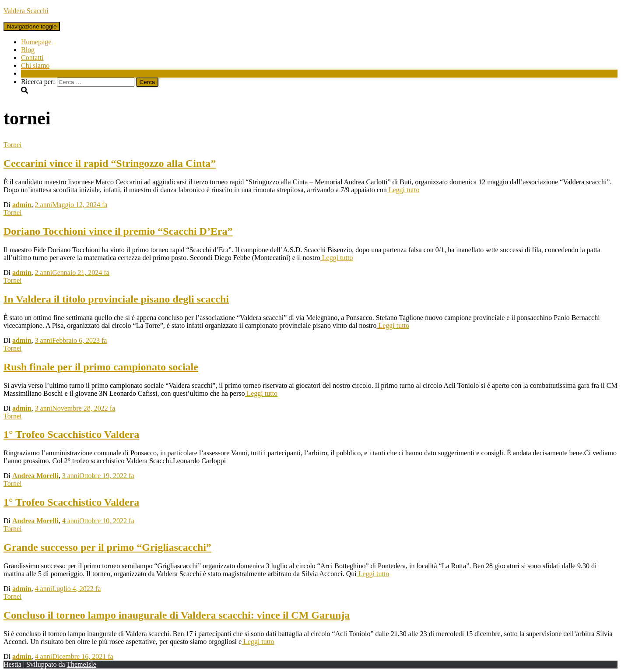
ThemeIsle (81, 664)
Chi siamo (35, 65)
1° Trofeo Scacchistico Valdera (71, 434)
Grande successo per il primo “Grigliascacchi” (107, 547)
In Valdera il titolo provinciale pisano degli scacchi (116, 299)
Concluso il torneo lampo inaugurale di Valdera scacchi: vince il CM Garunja (177, 615)
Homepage (36, 42)
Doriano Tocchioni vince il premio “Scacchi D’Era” (118, 231)
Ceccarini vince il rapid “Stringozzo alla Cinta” (110, 163)
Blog (28, 50)
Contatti (32, 58)
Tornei (13, 145)
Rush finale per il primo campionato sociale (101, 367)
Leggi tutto (403, 190)
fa (71, 205)
